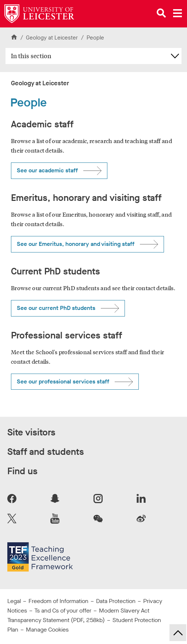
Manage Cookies (47, 630)
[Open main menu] (178, 13)
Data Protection (116, 601)
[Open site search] (161, 13)
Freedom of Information (58, 601)
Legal (14, 601)
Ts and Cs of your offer (63, 611)
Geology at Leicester (53, 38)
